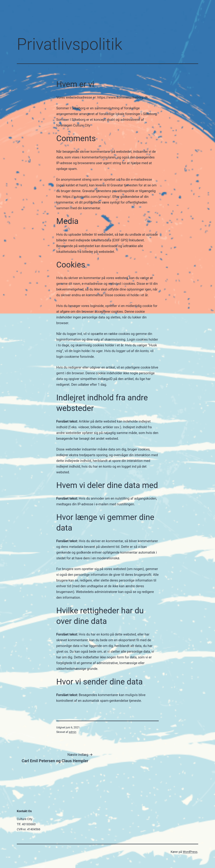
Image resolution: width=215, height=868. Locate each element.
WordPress (190, 852)
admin (73, 732)
